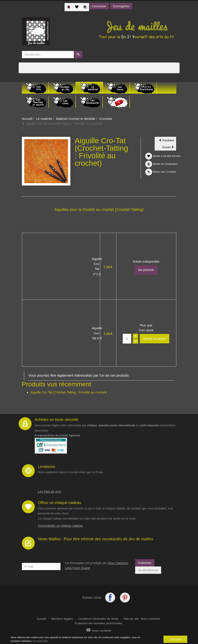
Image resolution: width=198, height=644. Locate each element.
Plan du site (131, 619)
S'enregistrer (121, 6)
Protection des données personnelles (98, 623)
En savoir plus (40, 641)
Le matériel (44, 119)
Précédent (168, 140)
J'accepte (175, 639)
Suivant (169, 148)
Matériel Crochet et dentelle (76, 119)
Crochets (106, 119)
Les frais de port (50, 491)
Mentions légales (62, 619)
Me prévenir (146, 270)
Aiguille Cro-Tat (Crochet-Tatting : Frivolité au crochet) (69, 392)
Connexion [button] (99, 6)
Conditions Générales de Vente (98, 619)
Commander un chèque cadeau (60, 526)
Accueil (27, 119)
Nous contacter (150, 619)
